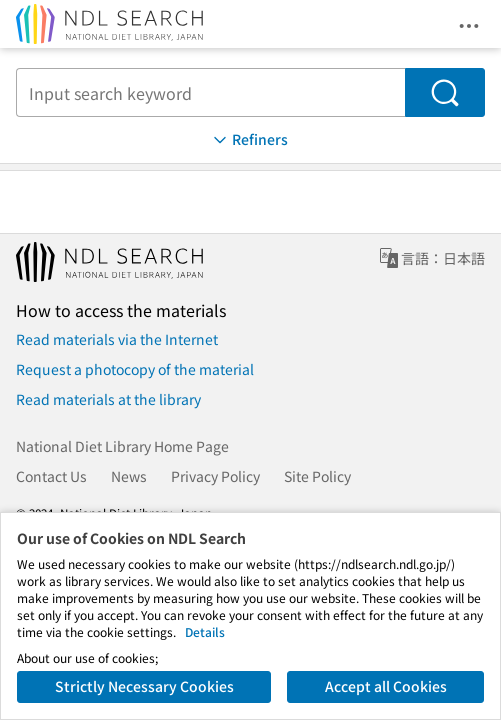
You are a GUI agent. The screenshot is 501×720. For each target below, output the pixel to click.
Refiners (249, 139)
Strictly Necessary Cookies (144, 686)
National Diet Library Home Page (122, 446)
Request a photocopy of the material (135, 369)
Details (205, 631)
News (129, 476)
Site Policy (317, 476)
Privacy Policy (215, 476)
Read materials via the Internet (117, 339)
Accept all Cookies (386, 686)
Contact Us (51, 476)
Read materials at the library (108, 399)
